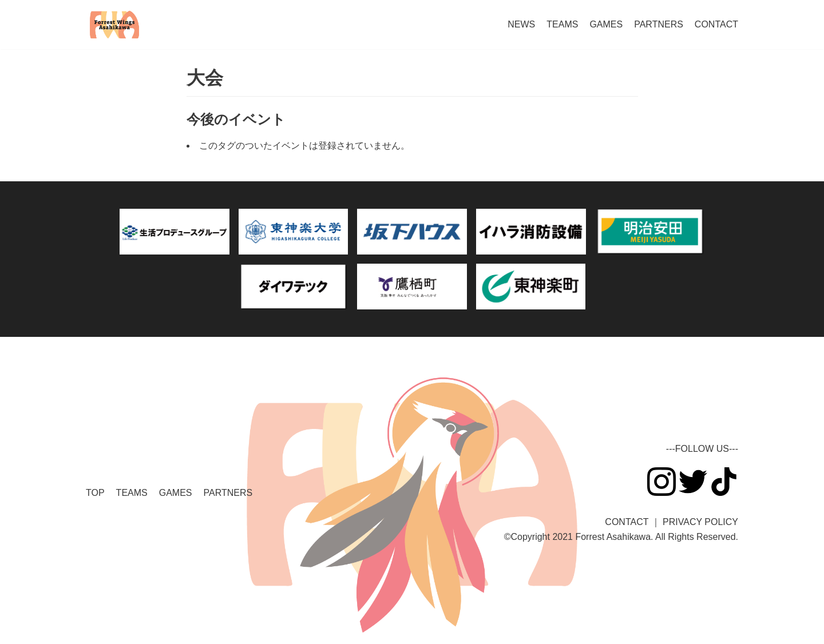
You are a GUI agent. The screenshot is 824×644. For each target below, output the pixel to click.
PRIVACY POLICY (700, 522)
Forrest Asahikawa (613, 537)
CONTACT (716, 24)
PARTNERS (659, 24)
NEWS (521, 24)
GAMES (606, 24)
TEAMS (562, 24)
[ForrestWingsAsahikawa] (114, 25)
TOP (95, 493)
